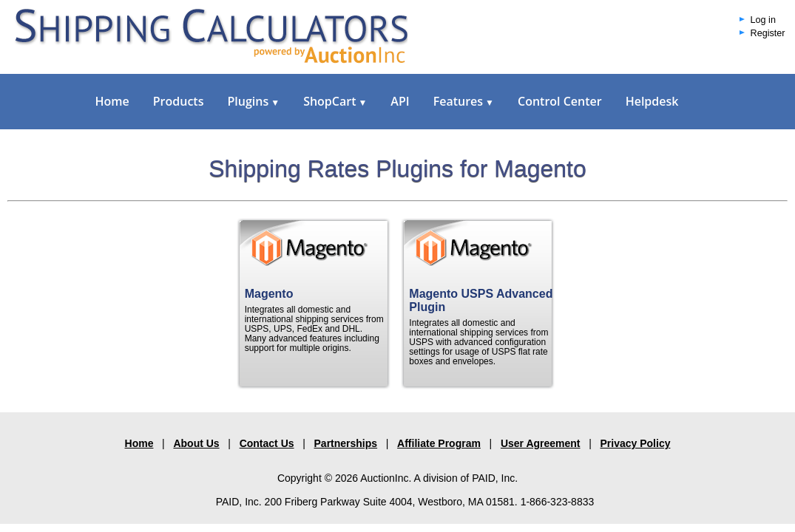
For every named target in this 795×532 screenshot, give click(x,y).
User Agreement (541, 443)
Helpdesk (652, 101)
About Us (196, 443)
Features (464, 101)
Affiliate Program (439, 443)
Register (768, 33)
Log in (763, 20)
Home (112, 101)
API (400, 101)
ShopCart (335, 101)
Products (179, 101)
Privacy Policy (636, 443)
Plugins (253, 101)
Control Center (560, 101)
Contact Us (267, 443)
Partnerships (346, 443)
